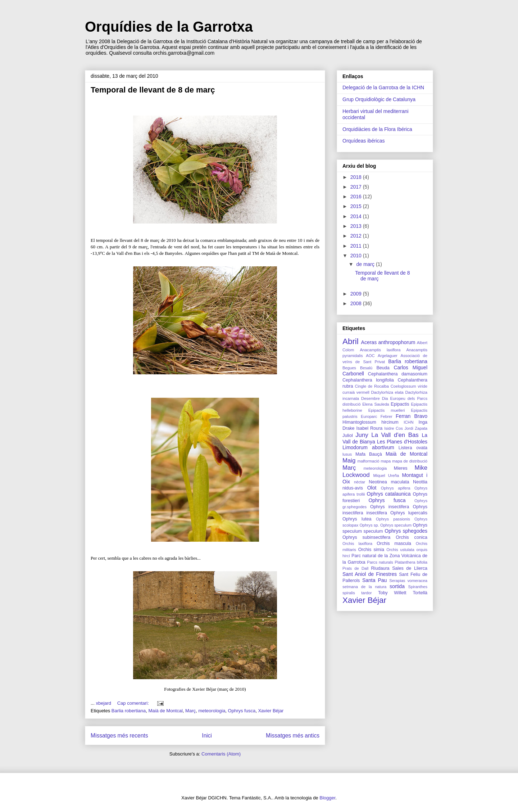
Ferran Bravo (412, 416)
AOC (370, 356)
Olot (372, 488)
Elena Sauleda (376, 404)
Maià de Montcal (165, 711)
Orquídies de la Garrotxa (169, 27)
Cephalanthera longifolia (368, 380)
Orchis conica (412, 537)
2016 (357, 197)
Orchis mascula (394, 543)
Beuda (383, 368)
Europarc (369, 416)
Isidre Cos (394, 428)
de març (366, 264)
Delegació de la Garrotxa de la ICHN (383, 87)
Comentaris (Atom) (221, 754)
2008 (357, 303)
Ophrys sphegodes (406, 531)
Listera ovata (413, 448)
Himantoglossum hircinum (371, 422)
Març (190, 711)
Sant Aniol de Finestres (370, 574)
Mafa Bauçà (369, 454)
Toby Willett (392, 593)
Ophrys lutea (357, 519)
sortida (397, 586)
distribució (351, 404)
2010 (357, 256)
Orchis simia (371, 550)
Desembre (371, 398)
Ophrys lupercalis (409, 513)
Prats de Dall (355, 568)
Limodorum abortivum (368, 447)
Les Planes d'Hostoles (402, 442)
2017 (357, 187)
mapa (386, 461)
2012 (357, 236)
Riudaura (380, 568)
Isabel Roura (369, 428)
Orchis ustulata (400, 550)
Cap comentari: (134, 703)
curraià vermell (356, 392)
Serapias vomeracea (408, 581)
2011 (357, 246)
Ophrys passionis (393, 519)
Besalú (366, 368)
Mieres (401, 468)
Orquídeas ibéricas (364, 141)
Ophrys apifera (396, 488)
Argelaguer (388, 356)
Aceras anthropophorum (388, 342)
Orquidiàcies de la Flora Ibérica (377, 129)
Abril (351, 341)
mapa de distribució (410, 461)
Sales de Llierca (410, 568)
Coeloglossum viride (409, 386)
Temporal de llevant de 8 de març (153, 90)
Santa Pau (374, 580)
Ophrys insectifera (390, 507)
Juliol (348, 436)
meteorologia (212, 711)
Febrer (387, 416)
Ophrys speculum (396, 525)
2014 (357, 216)
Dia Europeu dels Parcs (405, 398)
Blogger (327, 798)
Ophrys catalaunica (389, 494)
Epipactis (400, 404)
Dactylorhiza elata (387, 392)
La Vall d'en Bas (395, 435)
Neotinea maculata (389, 482)
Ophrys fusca (242, 711)
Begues (349, 368)
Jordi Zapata (416, 428)
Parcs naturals (380, 562)
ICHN (408, 422)
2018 (357, 177)
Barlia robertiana (129, 711)
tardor (366, 593)
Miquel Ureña (386, 475)
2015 (357, 206)
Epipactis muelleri (387, 410)
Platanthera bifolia (411, 562)
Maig (349, 461)
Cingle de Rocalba (372, 386)
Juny (362, 435)
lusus (347, 454)
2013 (357, 226)
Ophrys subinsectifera (366, 537)
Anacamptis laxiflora (380, 350)
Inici (207, 736)
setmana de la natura (364, 587)
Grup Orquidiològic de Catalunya (379, 99)
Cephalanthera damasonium (398, 374)
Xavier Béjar (271, 711)
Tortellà (420, 593)
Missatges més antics (293, 736)
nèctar (360, 482)
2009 (357, 294)
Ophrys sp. (369, 525)
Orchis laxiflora (357, 543)
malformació (369, 461)
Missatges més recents (119, 736)
